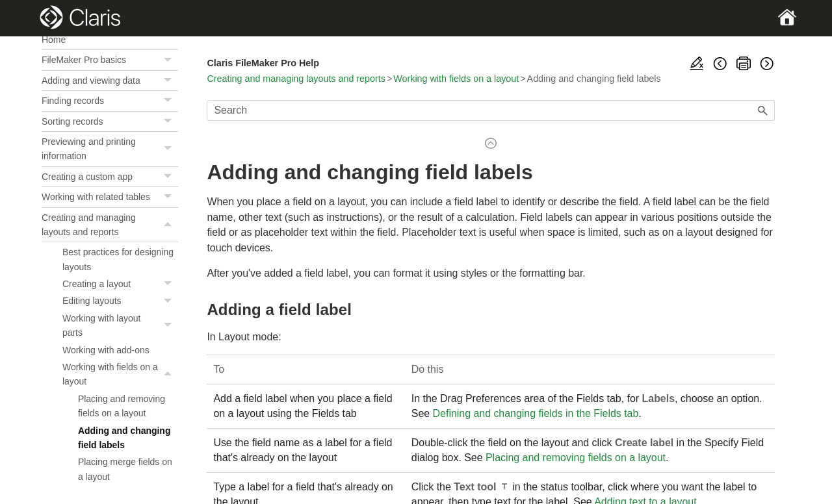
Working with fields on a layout (120, 374)
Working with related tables (110, 197)
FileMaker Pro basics (110, 60)
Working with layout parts (120, 326)
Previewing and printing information (110, 149)
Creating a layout (120, 284)
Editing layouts (120, 301)
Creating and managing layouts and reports (110, 225)
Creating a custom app (110, 177)
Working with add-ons (106, 350)
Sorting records (110, 121)
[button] (169, 60)
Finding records (110, 101)
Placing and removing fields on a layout (122, 406)
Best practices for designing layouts (118, 259)
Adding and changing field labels (124, 438)
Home (54, 40)
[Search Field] (491, 110)
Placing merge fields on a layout (125, 469)
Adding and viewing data (110, 81)
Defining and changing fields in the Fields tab (536, 413)
